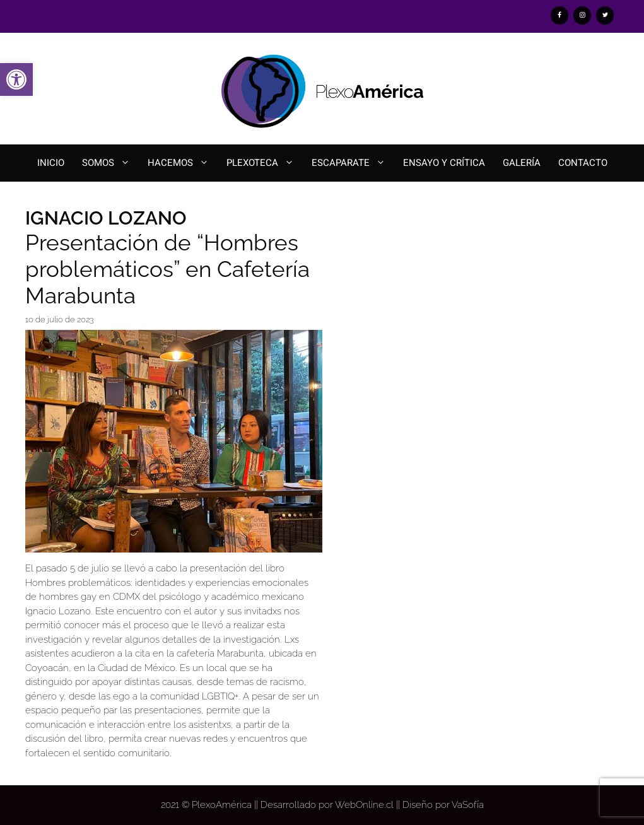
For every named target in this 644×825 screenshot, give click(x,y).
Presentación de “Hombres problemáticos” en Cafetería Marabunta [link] (167, 269)
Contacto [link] (583, 163)
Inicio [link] (51, 163)
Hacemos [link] (183, 163)
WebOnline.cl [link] (364, 805)
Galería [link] (522, 163)
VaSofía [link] (468, 805)
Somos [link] (110, 163)
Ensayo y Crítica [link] (444, 163)
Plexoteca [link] (265, 163)
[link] (16, 79)
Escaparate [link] (353, 163)
